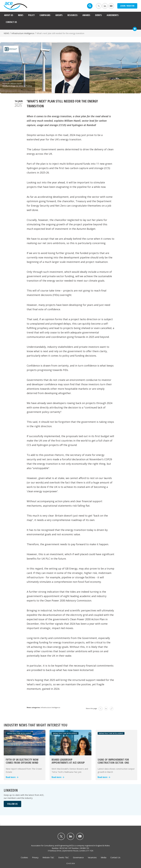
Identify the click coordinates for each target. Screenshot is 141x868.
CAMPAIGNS (45, 15)
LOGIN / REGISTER (127, 6)
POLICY (31, 15)
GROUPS (59, 15)
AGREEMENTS (113, 15)
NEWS (21, 15)
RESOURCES (72, 15)
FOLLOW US (12, 804)
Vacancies (92, 857)
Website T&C (48, 857)
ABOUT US (9, 15)
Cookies (24, 857)
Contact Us (115, 857)
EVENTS (98, 15)
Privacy (35, 857)
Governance (78, 857)
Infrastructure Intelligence (23, 33)
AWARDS (86, 15)
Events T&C (64, 857)
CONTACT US (11, 22)
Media (104, 857)
